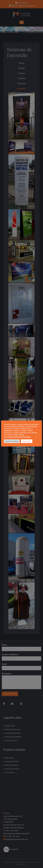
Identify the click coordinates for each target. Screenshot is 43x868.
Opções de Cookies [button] (12, 441)
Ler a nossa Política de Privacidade (17, 437)
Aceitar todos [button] (27, 441)
